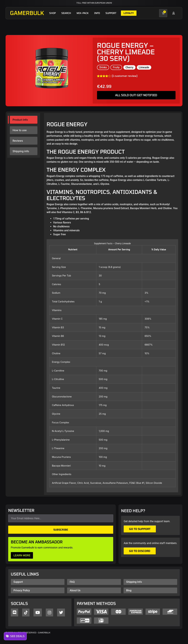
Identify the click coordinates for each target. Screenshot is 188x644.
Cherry (129, 67)
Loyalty (129, 13)
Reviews (18, 141)
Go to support (140, 529)
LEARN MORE (22, 555)
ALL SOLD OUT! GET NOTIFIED (136, 95)
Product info (20, 120)
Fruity (116, 67)
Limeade (144, 67)
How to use (20, 130)
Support (111, 13)
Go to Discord (140, 551)
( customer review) (125, 76)
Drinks (103, 67)
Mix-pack (83, 13)
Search (66, 13)
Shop (52, 13)
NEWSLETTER (21, 511)
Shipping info (21, 151)
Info (97, 13)
